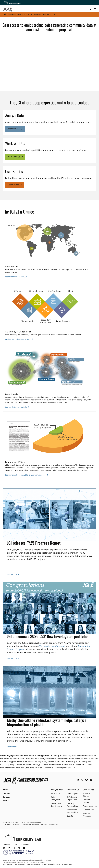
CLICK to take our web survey (40, 14)
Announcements (90, 806)
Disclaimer (7, 824)
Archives (44, 824)
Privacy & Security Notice (51, 864)
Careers (7, 797)
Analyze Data (57, 790)
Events (70, 816)
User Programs (73, 793)
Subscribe (25, 845)
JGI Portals (55, 793)
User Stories (88, 790)
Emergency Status (34, 864)
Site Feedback (54, 824)
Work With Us (73, 790)
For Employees (20, 864)
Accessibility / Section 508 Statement (26, 824)
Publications (88, 810)
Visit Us (15, 845)
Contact (7, 793)
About (6, 790)
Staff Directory (8, 864)
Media (6, 801)
